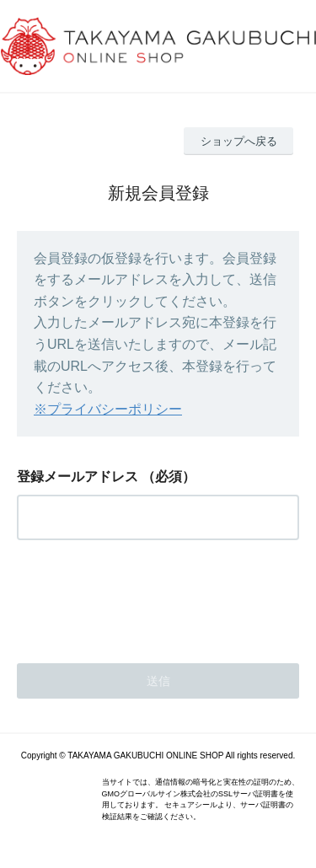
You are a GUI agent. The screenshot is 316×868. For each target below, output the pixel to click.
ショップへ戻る (239, 141)
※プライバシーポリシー (108, 409)
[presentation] (145, 597)
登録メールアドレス (78, 477)
